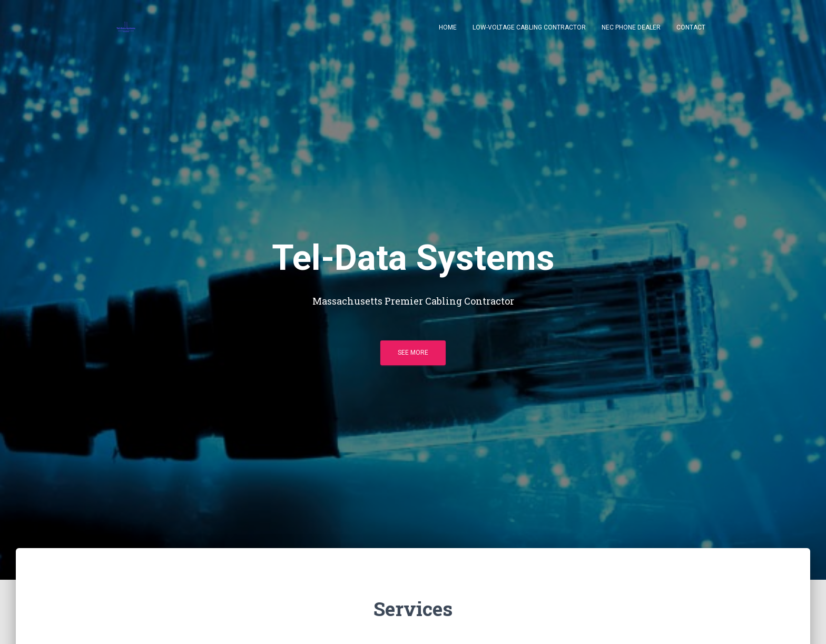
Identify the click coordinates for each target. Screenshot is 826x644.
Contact (691, 27)
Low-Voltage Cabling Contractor (529, 27)
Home (448, 27)
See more (413, 353)
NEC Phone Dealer (631, 27)
